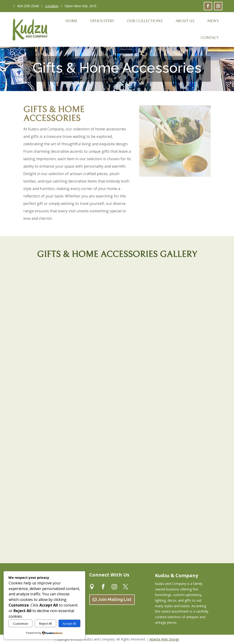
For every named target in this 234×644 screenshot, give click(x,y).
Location (52, 6)
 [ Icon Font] (103, 586)
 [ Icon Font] (92, 586)
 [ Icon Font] (114, 586)
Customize (20, 624)
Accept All (69, 624)
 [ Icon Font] (126, 586)
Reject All (45, 624)
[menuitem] (71, 21)
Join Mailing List (115, 599)
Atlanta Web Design (164, 639)
